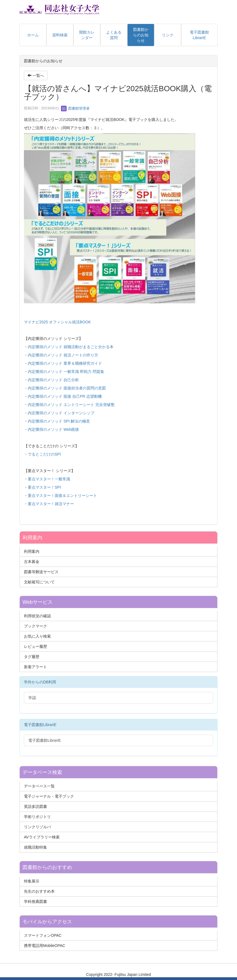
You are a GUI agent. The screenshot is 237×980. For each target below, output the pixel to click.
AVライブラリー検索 (42, 837)
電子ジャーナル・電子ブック (49, 796)
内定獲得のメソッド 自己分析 (53, 380)
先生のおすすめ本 (39, 891)
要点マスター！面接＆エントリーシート (62, 496)
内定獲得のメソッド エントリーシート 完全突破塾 (71, 405)
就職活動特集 (35, 847)
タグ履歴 (32, 657)
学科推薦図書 (35, 902)
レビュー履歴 (35, 646)
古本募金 (32, 562)
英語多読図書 (35, 806)
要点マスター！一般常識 (49, 479)
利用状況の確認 (37, 616)
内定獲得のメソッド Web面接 (53, 429)
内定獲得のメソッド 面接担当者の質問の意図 (67, 388)
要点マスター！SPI (44, 487)
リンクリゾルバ (37, 827)
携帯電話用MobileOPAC (45, 946)
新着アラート (35, 667)
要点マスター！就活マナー (51, 504)
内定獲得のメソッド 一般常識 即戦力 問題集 (66, 372)
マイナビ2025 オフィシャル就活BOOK (57, 322)
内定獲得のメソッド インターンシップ (61, 413)
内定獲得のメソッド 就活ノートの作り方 (63, 355)
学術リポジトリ (37, 817)
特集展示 (32, 881)
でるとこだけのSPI (44, 454)
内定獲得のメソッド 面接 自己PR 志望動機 (65, 396)
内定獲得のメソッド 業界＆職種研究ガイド (65, 363)
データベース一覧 (39, 786)
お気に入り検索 (37, 636)
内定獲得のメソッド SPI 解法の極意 (59, 421)
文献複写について (39, 582)
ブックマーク (35, 626)
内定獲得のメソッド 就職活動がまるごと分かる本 (71, 347)
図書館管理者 (75, 108)
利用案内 (32, 551)
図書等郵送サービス (41, 572)
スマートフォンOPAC (43, 935)
